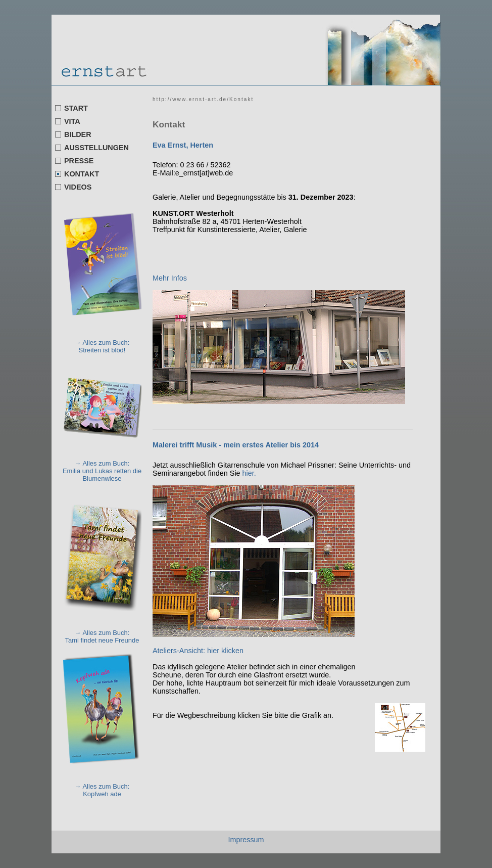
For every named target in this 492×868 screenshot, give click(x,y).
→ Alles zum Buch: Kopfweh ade (102, 790)
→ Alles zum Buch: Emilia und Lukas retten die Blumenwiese (102, 471)
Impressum (246, 840)
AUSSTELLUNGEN (96, 148)
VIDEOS (78, 187)
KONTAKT (82, 174)
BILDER (78, 134)
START (76, 108)
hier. (249, 473)
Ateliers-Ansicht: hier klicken (198, 651)
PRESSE (79, 161)
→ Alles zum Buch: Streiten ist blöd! (102, 346)
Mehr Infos (171, 278)
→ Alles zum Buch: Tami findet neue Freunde (102, 636)
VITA (72, 121)
